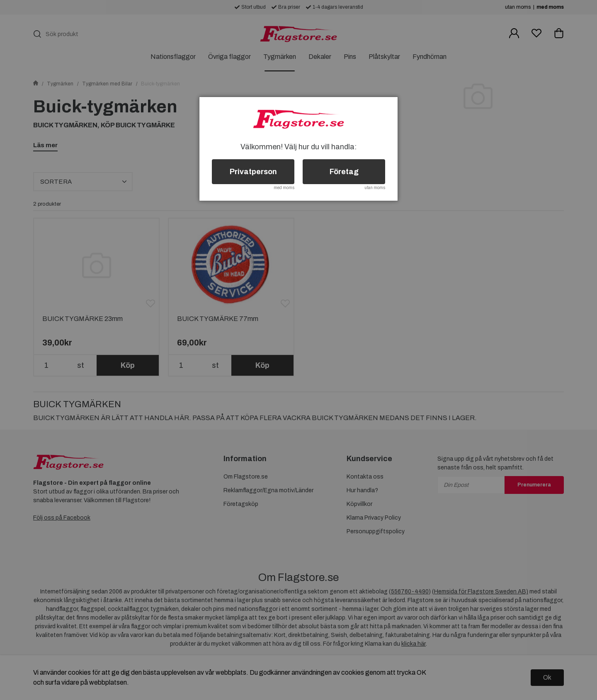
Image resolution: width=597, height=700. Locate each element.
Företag (344, 172)
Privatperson (253, 172)
